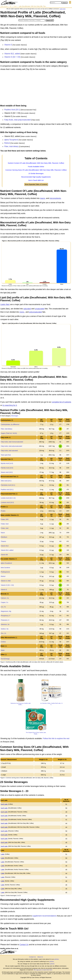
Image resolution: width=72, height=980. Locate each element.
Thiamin (3, 541)
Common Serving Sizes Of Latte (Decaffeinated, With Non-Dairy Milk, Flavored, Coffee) (36, 170)
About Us (40, 957)
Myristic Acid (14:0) (7, 463)
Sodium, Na (5, 629)
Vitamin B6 (4, 555)
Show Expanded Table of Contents (36, 184)
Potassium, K (5, 620)
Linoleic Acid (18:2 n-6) (8, 498)
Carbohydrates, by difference (10, 424)
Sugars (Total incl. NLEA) (9, 433)
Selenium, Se (5, 624)
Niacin (3, 533)
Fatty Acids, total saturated (9, 451)
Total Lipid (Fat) (6, 455)
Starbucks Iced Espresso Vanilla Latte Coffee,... (21, 704)
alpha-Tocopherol (11, 140)
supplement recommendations (44, 916)
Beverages (15, 416)
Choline (3, 642)
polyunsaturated (35, 312)
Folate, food (5, 524)
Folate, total (5, 528)
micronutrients (55, 198)
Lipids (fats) (5, 304)
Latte (3, 854)
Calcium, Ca (5, 598)
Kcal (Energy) (5, 659)
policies (56, 959)
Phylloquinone (5, 572)
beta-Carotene (5, 568)
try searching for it (10, 405)
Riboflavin (4, 537)
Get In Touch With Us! (36, 180)
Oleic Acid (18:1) (6, 481)
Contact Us (24, 945)
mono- (22, 312)
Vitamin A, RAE (6, 581)
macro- (43, 198)
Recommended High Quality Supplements (36, 177)
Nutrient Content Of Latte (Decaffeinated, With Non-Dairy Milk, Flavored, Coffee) (36, 163)
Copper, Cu (4, 602)
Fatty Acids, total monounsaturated (12, 442)
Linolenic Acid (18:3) (7, 502)
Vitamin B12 (5, 546)
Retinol (7, 143)
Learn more (62, 9)
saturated (27, 309)
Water (3, 650)
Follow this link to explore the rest (56, 738)
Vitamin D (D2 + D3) (12, 57)
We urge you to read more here (43, 970)
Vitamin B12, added (12, 54)
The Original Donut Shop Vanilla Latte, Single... (36, 733)
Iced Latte (4, 804)
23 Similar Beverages (36, 173)
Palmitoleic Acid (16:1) (8, 485)
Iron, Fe (3, 607)
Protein (3, 511)
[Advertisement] (36, 88)
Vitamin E (8, 45)
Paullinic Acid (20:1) (12, 110)
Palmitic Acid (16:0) (7, 468)
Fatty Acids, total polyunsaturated (18, 120)
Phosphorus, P (6, 616)
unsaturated (40, 309)
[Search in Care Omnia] (56, 3)
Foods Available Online (36, 167)
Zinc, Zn (3, 633)
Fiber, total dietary (11, 146)
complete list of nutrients (61, 402)
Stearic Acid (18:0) (7, 472)
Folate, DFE (5, 519)
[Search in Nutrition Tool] (32, 20)
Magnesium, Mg (6, 611)
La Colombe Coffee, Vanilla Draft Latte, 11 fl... (51, 704)
